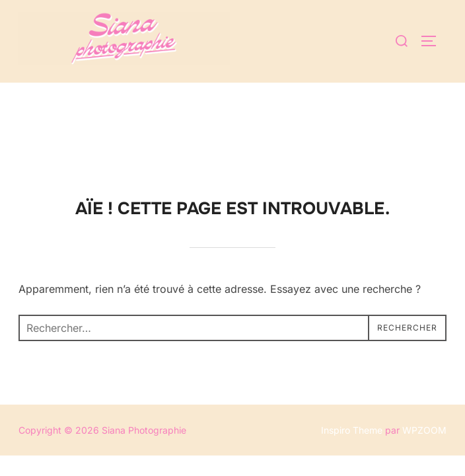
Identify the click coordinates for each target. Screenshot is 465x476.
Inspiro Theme (352, 347)
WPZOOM (424, 347)
